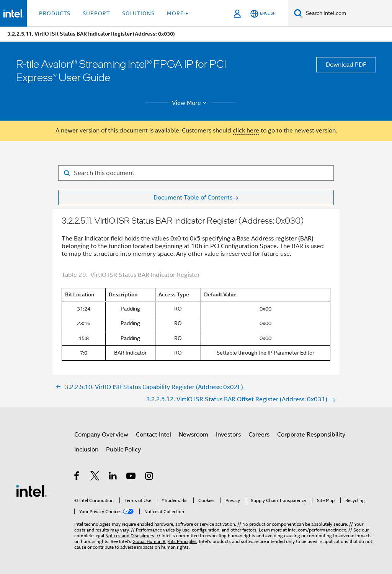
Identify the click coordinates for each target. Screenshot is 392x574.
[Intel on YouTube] (131, 477)
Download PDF (346, 65)
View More (190, 103)
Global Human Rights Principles (165, 541)
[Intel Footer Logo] (31, 491)
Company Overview (101, 435)
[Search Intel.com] (347, 13)
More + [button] (178, 13)
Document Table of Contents (193, 198)
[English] (263, 14)
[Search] (298, 13)
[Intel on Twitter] (95, 477)
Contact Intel (154, 435)
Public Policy (123, 450)
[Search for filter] (196, 173)
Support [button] (96, 13)
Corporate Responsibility (311, 435)
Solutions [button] (138, 13)
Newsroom (194, 435)
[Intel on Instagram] (149, 477)
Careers (259, 435)
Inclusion (86, 450)
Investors (228, 435)
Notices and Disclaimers (130, 536)
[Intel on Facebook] (77, 477)
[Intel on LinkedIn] (113, 477)
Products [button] (55, 13)
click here (246, 131)
